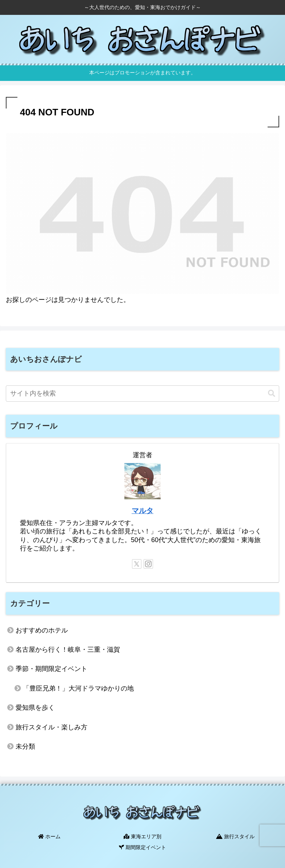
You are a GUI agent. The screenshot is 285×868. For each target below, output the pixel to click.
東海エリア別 (142, 836)
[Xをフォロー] (137, 564)
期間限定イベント (142, 847)
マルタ (142, 511)
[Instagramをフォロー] (148, 564)
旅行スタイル (236, 836)
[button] (272, 394)
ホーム (49, 836)
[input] (142, 394)
